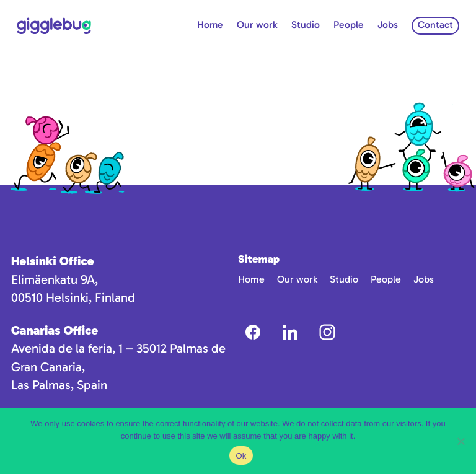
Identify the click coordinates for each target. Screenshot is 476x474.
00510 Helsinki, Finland (73, 297)
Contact (435, 24)
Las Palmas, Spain (59, 385)
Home (210, 24)
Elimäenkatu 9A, (55, 279)
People (349, 24)
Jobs (388, 24)
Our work (257, 24)
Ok (241, 456)
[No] (461, 441)
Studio (306, 24)
